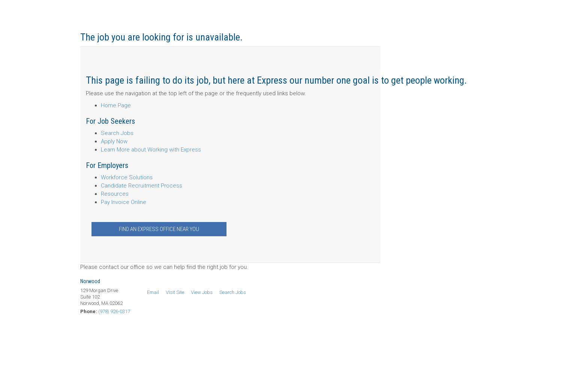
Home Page (116, 105)
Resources (115, 194)
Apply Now (114, 141)
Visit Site (175, 292)
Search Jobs (117, 133)
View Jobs (202, 292)
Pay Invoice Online (124, 202)
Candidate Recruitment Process (142, 186)
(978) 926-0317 (114, 311)
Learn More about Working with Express (151, 150)
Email (153, 292)
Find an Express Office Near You (159, 229)
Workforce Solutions (127, 177)
